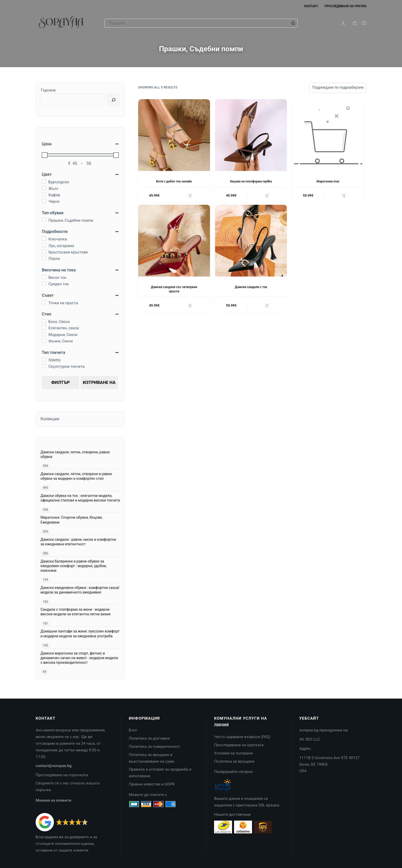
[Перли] (44, 258)
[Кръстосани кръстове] (44, 252)
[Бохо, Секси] (44, 321)
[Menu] (364, 23)
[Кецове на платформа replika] (251, 135)
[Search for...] (197, 23)
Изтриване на (99, 382)
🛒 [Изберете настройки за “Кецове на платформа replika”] (267, 196)
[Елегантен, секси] (44, 328)
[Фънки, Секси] (44, 341)
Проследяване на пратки (345, 6)
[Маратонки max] (328, 135)
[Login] (343, 23)
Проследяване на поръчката (62, 775)
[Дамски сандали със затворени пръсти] (174, 241)
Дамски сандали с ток (251, 287)
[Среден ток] (44, 283)
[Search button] (293, 23)
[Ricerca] (114, 100)
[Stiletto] (44, 359)
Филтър (61, 382)
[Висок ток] (44, 277)
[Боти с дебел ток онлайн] (174, 135)
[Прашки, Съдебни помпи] (44, 220)
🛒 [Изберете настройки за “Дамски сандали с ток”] (267, 305)
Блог (133, 730)
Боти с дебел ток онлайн (174, 181)
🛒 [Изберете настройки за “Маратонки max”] (344, 196)
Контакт (311, 6)
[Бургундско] (44, 181)
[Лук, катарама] (44, 245)
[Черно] (44, 201)
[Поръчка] (338, 88)
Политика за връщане (234, 761)
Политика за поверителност (155, 747)
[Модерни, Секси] (44, 334)
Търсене (48, 90)
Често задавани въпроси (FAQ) (242, 737)
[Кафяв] (44, 195)
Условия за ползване (233, 753)
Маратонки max (328, 181)
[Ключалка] (44, 239)
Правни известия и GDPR (152, 784)
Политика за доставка (149, 738)
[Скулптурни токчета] (44, 366)
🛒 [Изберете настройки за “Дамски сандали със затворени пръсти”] (190, 305)
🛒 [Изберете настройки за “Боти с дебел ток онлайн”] (190, 196)
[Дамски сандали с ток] (251, 241)
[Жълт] (44, 188)
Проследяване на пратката (239, 745)
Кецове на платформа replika (251, 181)
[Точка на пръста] (44, 302)
